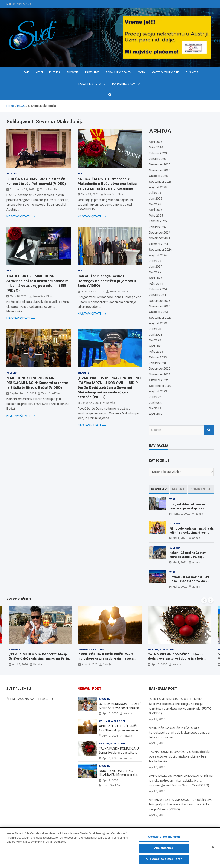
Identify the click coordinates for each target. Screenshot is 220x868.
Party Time (92, 72)
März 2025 (156, 216)
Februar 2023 (158, 357)
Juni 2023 (156, 335)
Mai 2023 (155, 340)
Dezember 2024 (160, 233)
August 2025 (158, 187)
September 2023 (160, 318)
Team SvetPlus (50, 189)
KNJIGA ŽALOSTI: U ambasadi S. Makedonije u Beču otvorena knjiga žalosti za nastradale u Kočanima (107, 184)
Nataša (111, 403)
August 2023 (158, 323)
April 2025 (156, 210)
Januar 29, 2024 (91, 403)
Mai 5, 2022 (180, 586)
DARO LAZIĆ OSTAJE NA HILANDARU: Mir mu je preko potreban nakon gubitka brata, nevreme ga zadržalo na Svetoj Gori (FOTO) (181, 781)
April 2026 (156, 142)
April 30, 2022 (181, 514)
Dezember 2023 (160, 301)
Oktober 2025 (158, 176)
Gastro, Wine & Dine (166, 72)
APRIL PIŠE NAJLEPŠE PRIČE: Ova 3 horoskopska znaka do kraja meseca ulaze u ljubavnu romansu (106, 659)
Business (192, 72)
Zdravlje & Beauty (119, 72)
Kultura (55, 72)
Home (26, 72)
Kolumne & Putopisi (92, 84)
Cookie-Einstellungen (164, 839)
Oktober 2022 (158, 380)
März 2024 (156, 284)
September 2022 (160, 386)
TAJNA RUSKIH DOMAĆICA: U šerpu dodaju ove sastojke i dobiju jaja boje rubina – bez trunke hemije (176, 659)
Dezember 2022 (160, 369)
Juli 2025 (155, 193)
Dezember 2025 (160, 165)
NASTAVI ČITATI (21, 217)
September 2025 (160, 182)
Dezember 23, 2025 (22, 189)
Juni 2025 (156, 199)
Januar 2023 (157, 363)
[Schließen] (213, 850)
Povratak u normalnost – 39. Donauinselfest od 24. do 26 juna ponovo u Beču (189, 581)
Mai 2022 (155, 408)
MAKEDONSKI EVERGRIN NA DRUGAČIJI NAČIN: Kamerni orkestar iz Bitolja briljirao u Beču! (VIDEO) (37, 383)
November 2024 (160, 238)
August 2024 (158, 255)
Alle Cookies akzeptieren (164, 861)
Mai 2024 (155, 272)
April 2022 (156, 414)
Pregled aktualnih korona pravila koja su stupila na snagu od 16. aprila (187, 508)
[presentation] (204, 600)
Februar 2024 (158, 289)
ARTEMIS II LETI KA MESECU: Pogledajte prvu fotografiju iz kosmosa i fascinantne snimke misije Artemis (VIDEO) (181, 805)
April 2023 (156, 346)
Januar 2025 (157, 227)
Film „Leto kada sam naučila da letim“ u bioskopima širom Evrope (191, 532)
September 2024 (160, 250)
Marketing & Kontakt (127, 84)
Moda (142, 72)
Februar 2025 (158, 221)
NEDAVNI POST (89, 689)
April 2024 (156, 278)
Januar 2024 (157, 295)
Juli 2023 (155, 329)
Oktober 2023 (158, 312)
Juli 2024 (155, 261)
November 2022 (160, 374)
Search (209, 430)
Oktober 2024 (158, 244)
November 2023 (160, 306)
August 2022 (158, 391)
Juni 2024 (156, 267)
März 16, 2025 (19, 296)
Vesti (39, 72)
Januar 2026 (157, 159)
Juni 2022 (156, 403)
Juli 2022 (155, 397)
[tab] (159, 489)
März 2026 (156, 148)
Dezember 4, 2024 (93, 291)
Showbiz (73, 72)
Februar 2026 (158, 153)
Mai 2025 (155, 204)
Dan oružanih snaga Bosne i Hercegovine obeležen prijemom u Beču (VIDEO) (107, 281)
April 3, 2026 (20, 664)
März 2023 (156, 352)
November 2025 (160, 170)
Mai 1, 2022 (180, 538)
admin (199, 514)
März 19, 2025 (90, 194)
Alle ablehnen (164, 850)
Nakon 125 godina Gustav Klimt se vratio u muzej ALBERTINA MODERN (187, 557)
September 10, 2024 (23, 393)
